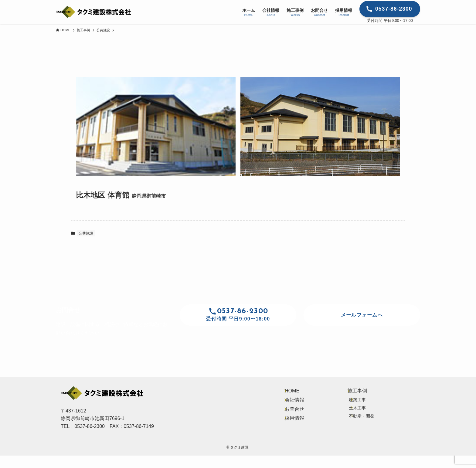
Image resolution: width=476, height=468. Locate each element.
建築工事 (361, 407)
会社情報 (293, 407)
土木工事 (361, 419)
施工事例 (358, 393)
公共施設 (86, 233)
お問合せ (293, 421)
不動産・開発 (365, 432)
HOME (291, 393)
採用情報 (293, 435)
